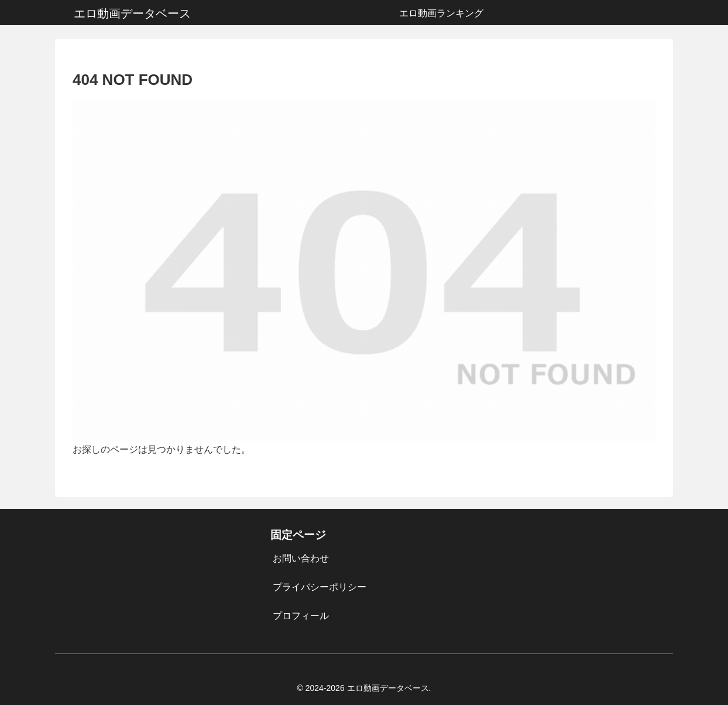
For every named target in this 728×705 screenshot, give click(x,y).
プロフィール (301, 616)
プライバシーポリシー (320, 587)
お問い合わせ (301, 558)
